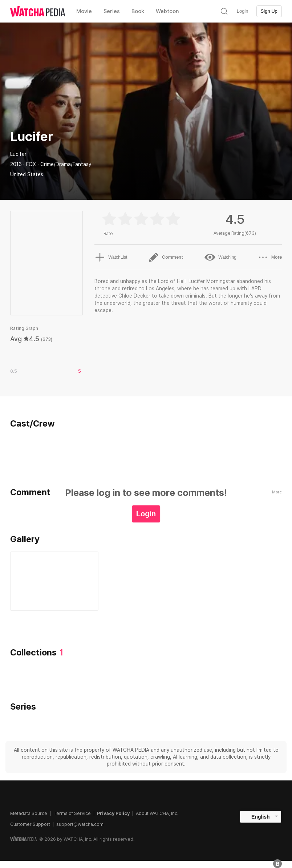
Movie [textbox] (84, 11)
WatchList (111, 257)
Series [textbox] (112, 11)
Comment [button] (166, 257)
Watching (220, 257)
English (261, 817)
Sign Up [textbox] (269, 11)
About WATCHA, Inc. (157, 813)
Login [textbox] (243, 11)
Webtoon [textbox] (167, 11)
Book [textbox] (138, 11)
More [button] (270, 257)
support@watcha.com (80, 824)
